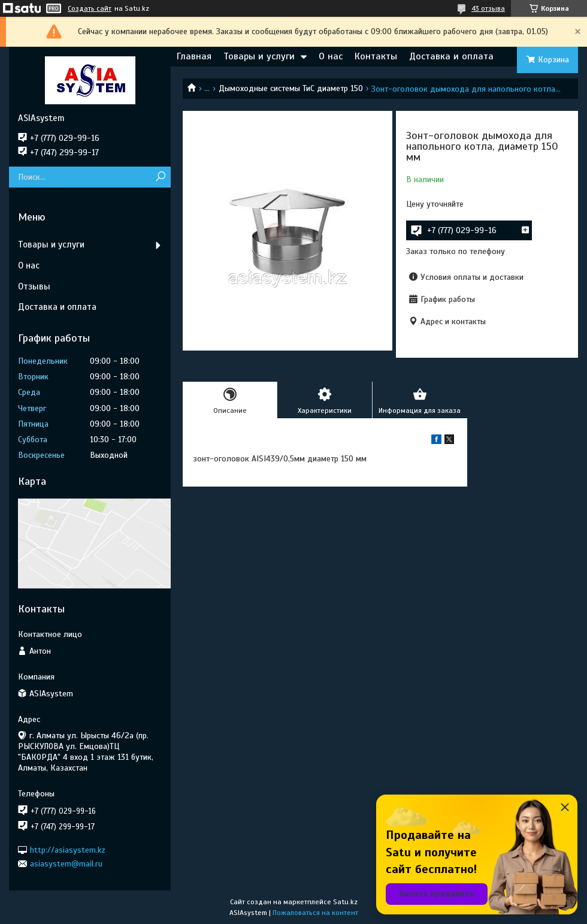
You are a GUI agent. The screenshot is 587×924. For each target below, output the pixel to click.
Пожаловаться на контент (315, 913)
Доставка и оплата (451, 56)
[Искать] (160, 177)
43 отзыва (488, 8)
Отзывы (34, 286)
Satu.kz (345, 902)
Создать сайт (90, 8)
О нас (331, 56)
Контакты (376, 56)
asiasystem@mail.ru (66, 864)
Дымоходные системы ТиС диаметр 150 (291, 88)
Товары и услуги (259, 56)
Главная (194, 56)
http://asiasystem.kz (68, 849)
